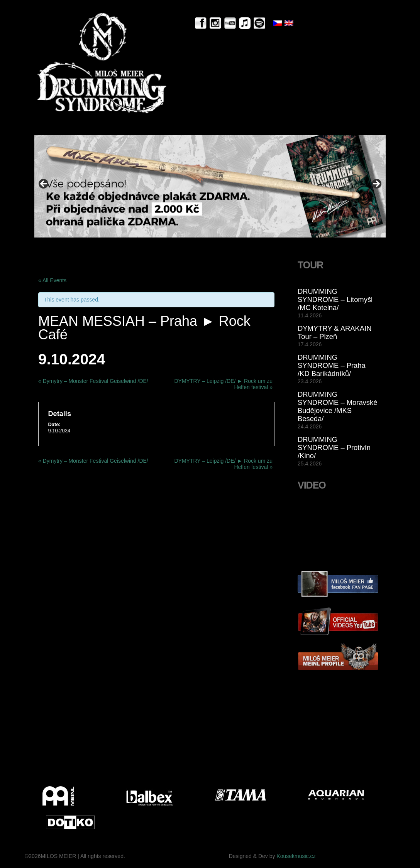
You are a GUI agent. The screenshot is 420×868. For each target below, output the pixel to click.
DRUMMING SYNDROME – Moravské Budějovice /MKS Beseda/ (337, 406)
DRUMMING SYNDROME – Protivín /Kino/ (334, 447)
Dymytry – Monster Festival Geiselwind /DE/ (93, 381)
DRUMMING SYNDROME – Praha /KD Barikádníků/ (332, 365)
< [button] (44, 184)
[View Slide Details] (210, 186)
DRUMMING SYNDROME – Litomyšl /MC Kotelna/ (335, 299)
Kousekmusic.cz (296, 856)
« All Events (52, 280)
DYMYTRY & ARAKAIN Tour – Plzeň (334, 332)
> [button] (376, 184)
